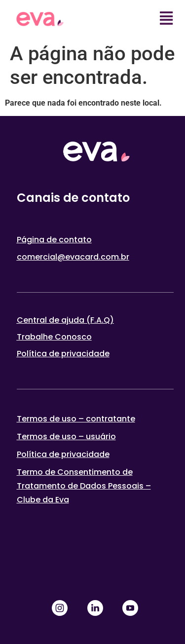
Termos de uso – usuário (66, 436)
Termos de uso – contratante (76, 419)
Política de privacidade (63, 354)
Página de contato (54, 240)
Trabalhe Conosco (54, 337)
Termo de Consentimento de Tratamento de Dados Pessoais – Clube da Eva (84, 486)
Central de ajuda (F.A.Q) (65, 320)
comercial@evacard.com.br (73, 257)
